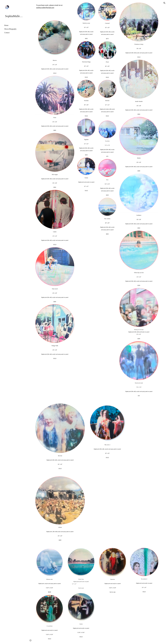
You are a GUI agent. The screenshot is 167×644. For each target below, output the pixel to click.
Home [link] (6, 25)
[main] (55, 10)
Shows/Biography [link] (10, 29)
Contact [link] (7, 33)
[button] (164, 3)
